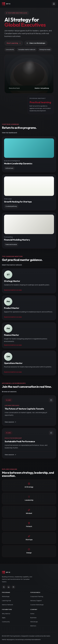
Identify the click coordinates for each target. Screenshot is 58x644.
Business (33, 618)
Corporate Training (37, 596)
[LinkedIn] (9, 587)
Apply (4, 618)
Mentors (33, 626)
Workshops (6, 596)
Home (32, 614)
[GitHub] (13, 587)
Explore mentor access (13, 290)
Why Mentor (6, 614)
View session (10, 422)
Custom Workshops (37, 605)
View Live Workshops (36, 43)
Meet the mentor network (12, 265)
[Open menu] (54, 4)
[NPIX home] (6, 4)
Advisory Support (36, 601)
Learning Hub (6, 601)
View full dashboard (9, 133)
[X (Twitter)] (4, 587)
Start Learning (14, 43)
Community (6, 622)
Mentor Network (8, 605)
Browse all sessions (9, 392)
